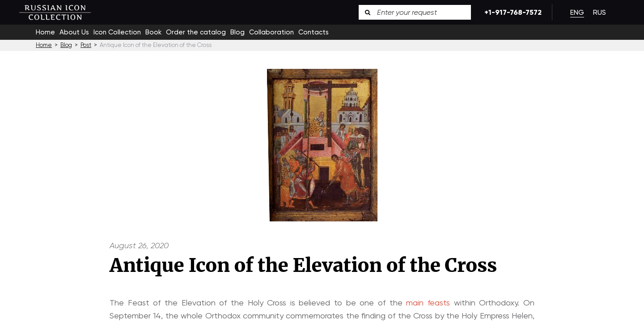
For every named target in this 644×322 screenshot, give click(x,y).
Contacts (314, 32)
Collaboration (271, 32)
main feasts (428, 303)
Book (153, 32)
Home (45, 32)
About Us (74, 32)
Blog (237, 32)
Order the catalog (196, 32)
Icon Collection (117, 32)
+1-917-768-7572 (511, 12)
